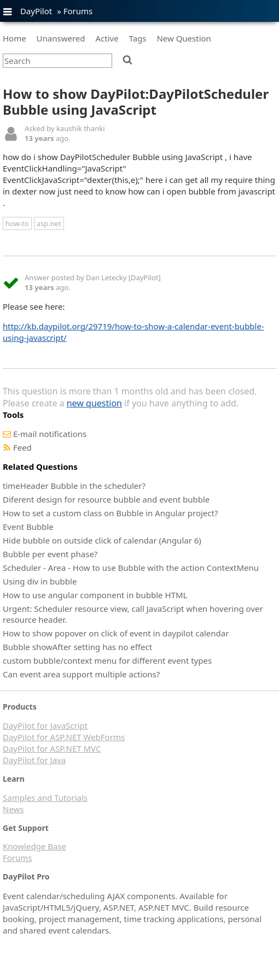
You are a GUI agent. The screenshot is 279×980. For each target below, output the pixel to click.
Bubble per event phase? (50, 554)
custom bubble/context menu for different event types (107, 660)
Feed (22, 447)
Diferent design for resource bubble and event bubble (106, 499)
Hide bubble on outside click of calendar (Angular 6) (102, 540)
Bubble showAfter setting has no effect (77, 647)
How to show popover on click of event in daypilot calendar (116, 633)
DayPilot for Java (34, 760)
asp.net (49, 223)
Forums (78, 11)
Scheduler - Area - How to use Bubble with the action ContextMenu (131, 568)
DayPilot (36, 11)
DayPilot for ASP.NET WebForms (64, 737)
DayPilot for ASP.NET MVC (52, 748)
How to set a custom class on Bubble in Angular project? (110, 513)
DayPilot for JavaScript (45, 725)
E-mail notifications (50, 434)
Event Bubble (28, 527)
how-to (17, 223)
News (13, 809)
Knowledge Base (34, 846)
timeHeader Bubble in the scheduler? (74, 486)
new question (94, 403)
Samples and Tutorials (45, 798)
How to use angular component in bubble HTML (95, 595)
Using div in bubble (40, 581)
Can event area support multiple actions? (81, 674)
